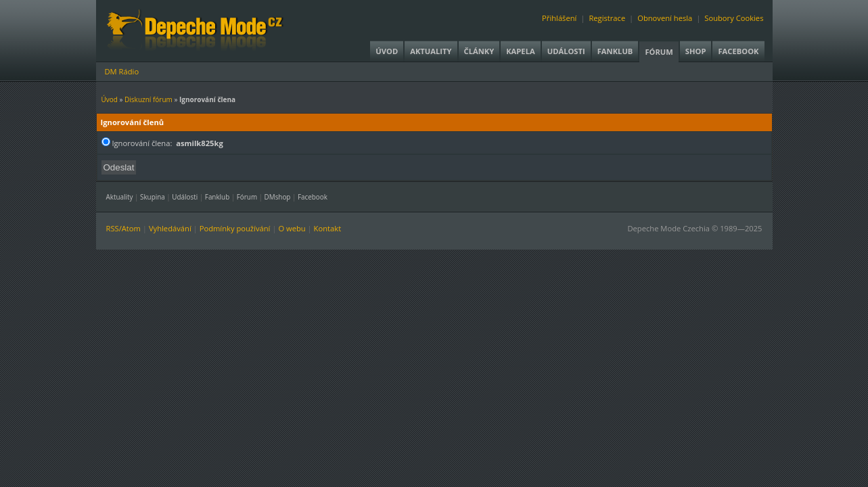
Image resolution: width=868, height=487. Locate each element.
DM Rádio (122, 71)
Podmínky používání (235, 228)
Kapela (520, 51)
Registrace (607, 18)
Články (479, 51)
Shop (696, 51)
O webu (292, 228)
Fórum (659, 52)
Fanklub (615, 51)
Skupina (153, 197)
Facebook (738, 51)
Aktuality (431, 51)
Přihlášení (559, 18)
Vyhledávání (170, 228)
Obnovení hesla (665, 18)
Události (566, 51)
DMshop (278, 197)
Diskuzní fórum (149, 99)
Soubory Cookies (734, 18)
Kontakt (328, 228)
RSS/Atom (123, 228)
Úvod (387, 51)
